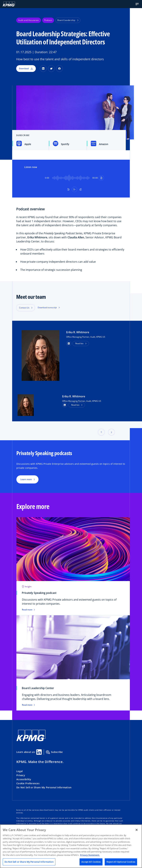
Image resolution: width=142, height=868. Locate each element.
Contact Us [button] (24, 308)
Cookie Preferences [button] (28, 783)
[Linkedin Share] (39, 752)
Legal (20, 771)
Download (26, 68)
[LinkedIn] (43, 69)
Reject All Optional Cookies (121, 862)
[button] (137, 4)
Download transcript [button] (47, 307)
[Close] (137, 830)
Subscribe (54, 752)
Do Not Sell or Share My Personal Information (44, 787)
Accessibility (24, 779)
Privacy (21, 775)
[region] (71, 846)
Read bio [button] (79, 343)
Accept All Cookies (91, 862)
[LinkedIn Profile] (65, 405)
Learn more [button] (26, 479)
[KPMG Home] (9, 4)
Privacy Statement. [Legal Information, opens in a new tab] (90, 855)
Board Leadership (68, 20)
